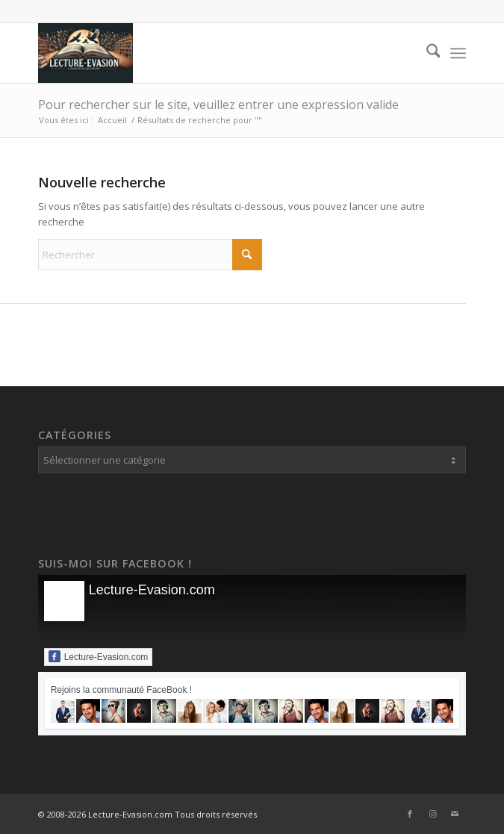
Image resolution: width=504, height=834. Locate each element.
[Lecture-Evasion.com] (209, 53)
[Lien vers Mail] (455, 814)
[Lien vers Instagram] (432, 814)
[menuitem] (426, 53)
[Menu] (458, 53)
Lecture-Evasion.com (152, 590)
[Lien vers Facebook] (410, 814)
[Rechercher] (426, 53)
